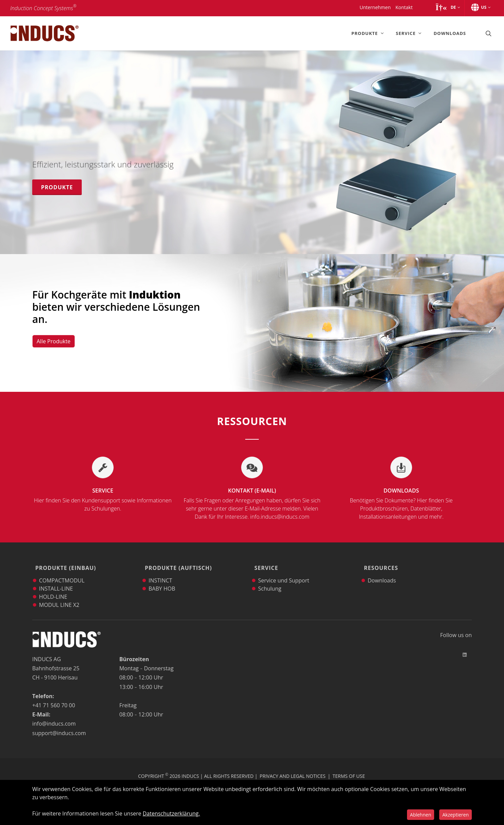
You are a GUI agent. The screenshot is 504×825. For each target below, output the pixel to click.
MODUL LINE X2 (59, 595)
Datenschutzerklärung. (171, 813)
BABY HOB (162, 579)
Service (103, 500)
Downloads (401, 504)
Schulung (270, 579)
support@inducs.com (59, 724)
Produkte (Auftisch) (177, 563)
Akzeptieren (455, 815)
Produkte (57, 187)
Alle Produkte (54, 341)
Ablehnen (421, 815)
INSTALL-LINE (56, 579)
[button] (448, 7)
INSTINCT (160, 571)
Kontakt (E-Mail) (252, 504)
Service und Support (284, 571)
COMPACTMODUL (62, 571)
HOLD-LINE (53, 587)
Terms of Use (349, 766)
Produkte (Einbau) (64, 563)
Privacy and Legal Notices (293, 766)
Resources (379, 563)
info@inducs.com (54, 714)
